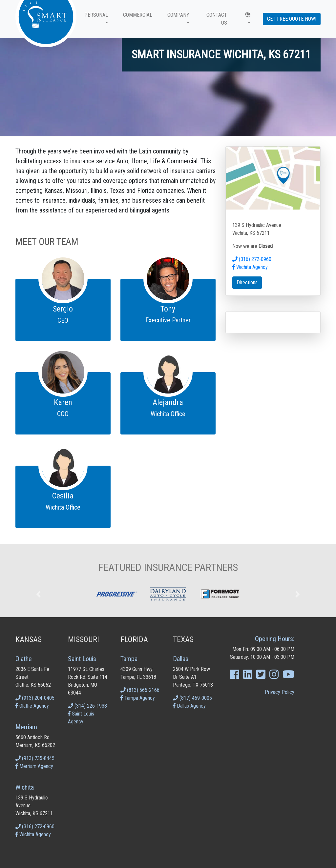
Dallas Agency (189, 706)
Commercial (138, 15)
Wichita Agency (250, 267)
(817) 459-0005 (192, 698)
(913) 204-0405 (35, 698)
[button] (246, 19)
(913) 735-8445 (35, 758)
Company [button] (178, 15)
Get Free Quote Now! (292, 19)
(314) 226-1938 (87, 706)
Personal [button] (96, 15)
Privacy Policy (280, 692)
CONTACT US (217, 19)
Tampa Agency (138, 698)
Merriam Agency (34, 766)
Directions (247, 283)
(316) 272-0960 (252, 259)
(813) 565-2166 (140, 690)
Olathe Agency (32, 706)
